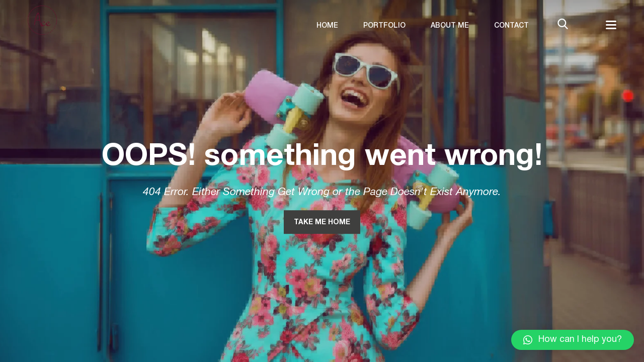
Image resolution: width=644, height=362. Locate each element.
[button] (573, 340)
